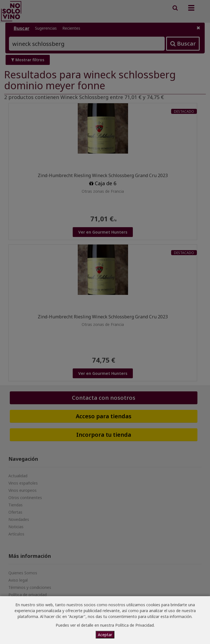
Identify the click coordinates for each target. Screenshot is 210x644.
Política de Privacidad (135, 625)
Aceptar (105, 635)
